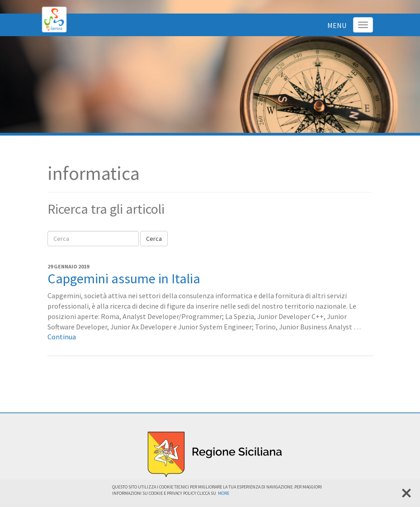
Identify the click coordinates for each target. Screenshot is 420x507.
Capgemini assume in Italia (124, 278)
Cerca (154, 239)
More (224, 493)
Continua (62, 337)
